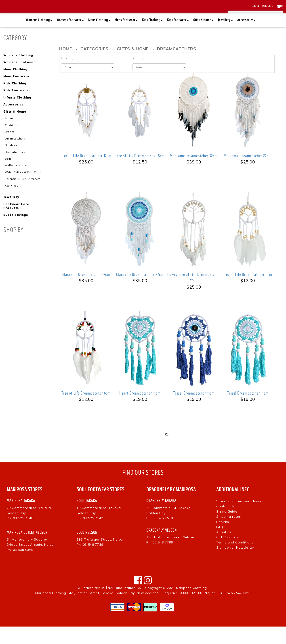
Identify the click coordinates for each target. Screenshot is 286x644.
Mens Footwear (126, 38)
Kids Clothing (152, 38)
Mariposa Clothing (191, 605)
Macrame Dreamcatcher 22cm (248, 173)
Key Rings (12, 202)
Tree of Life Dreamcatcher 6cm (248, 292)
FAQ (220, 544)
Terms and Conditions (235, 560)
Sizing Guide (227, 529)
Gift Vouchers (228, 555)
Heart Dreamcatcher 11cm (140, 411)
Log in (255, 6)
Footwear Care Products (16, 222)
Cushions (11, 142)
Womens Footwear (70, 38)
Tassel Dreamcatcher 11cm (194, 411)
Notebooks (12, 162)
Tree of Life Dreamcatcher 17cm (86, 173)
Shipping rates (229, 534)
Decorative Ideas (16, 168)
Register (268, 6)
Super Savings (16, 231)
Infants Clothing (17, 115)
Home (65, 67)
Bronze (9, 148)
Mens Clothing (99, 38)
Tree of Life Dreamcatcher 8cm (140, 173)
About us (224, 550)
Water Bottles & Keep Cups (23, 188)
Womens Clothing (39, 38)
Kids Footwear (178, 38)
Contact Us (226, 524)
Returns (223, 539)
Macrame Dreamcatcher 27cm (86, 292)
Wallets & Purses (16, 182)
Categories (94, 67)
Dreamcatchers (15, 155)
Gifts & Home (203, 38)
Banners (11, 135)
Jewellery (225, 38)
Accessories (246, 38)
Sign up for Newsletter (235, 565)
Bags (8, 175)
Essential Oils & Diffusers (23, 195)
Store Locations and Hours (239, 519)
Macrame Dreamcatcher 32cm (194, 173)
